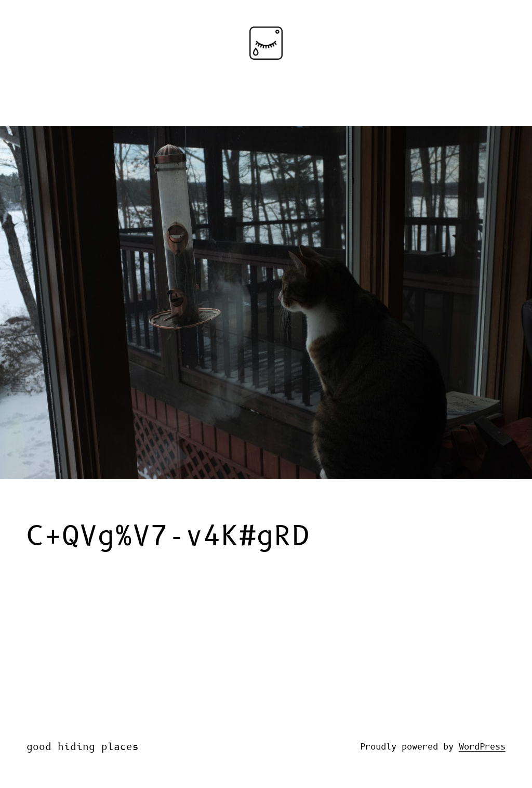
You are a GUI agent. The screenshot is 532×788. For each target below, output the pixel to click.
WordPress (482, 747)
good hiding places (83, 747)
